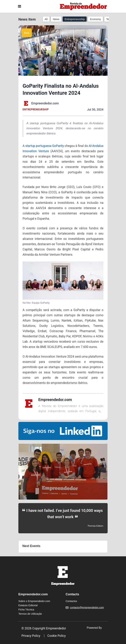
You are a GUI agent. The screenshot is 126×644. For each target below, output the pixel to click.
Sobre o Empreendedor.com (34, 601)
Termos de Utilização (30, 614)
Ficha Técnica (26, 610)
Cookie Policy (57, 636)
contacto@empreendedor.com (87, 607)
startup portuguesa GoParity (44, 146)
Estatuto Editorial (28, 605)
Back (27, 33)
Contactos (71, 601)
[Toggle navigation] (20, 6)
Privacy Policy (31, 636)
